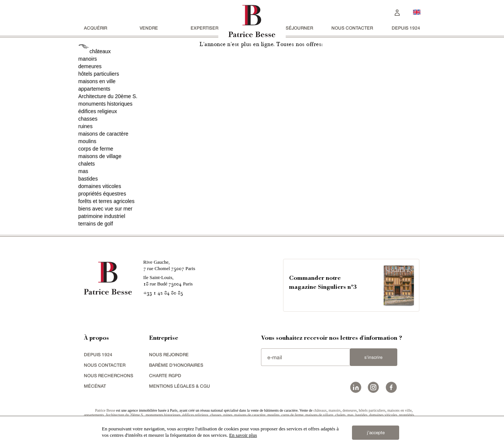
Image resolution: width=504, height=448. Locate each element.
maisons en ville (97, 81)
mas (83, 171)
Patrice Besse (105, 410)
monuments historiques (105, 104)
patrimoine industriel (102, 216)
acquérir (95, 28)
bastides (88, 179)
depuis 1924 (406, 28)
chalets (86, 164)
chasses (88, 119)
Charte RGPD (165, 376)
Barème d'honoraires (176, 365)
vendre (149, 28)
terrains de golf (96, 224)
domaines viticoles (100, 186)
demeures (90, 66)
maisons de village (100, 156)
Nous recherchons (109, 376)
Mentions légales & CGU (180, 386)
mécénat (95, 386)
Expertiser (204, 28)
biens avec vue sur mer (105, 209)
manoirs (88, 59)
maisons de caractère (103, 134)
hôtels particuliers (99, 74)
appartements (94, 89)
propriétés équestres (102, 194)
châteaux (100, 51)
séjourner (299, 28)
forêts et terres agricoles (106, 201)
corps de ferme (96, 149)
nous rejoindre (169, 355)
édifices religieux (98, 111)
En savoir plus (243, 435)
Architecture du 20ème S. (108, 96)
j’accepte (376, 433)
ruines (85, 126)
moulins (87, 141)
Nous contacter (352, 28)
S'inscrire (373, 357)
